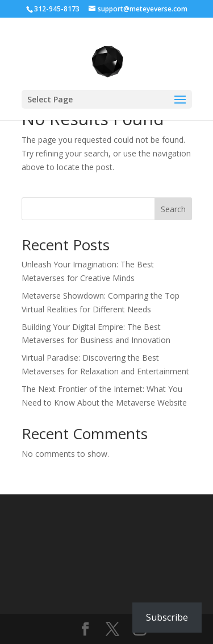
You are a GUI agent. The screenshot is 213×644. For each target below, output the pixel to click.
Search (173, 209)
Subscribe (167, 617)
